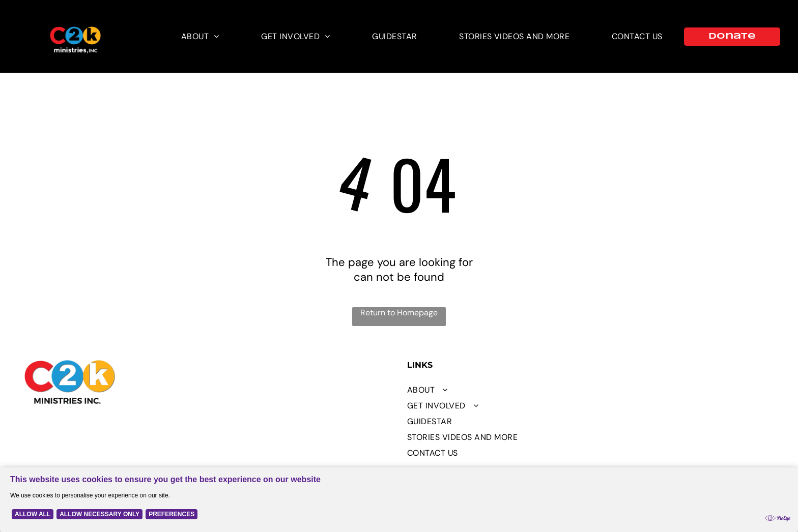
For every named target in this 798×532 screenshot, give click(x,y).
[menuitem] (200, 36)
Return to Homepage (399, 313)
